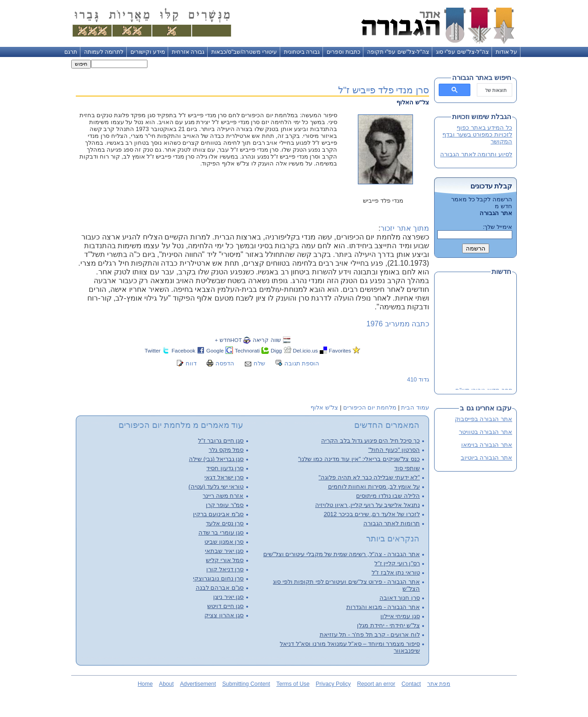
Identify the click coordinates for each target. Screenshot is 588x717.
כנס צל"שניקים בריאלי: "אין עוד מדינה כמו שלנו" (359, 459)
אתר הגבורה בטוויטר (486, 432)
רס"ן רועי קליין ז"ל (397, 563)
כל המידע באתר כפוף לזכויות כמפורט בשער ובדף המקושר (477, 134)
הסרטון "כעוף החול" (394, 450)
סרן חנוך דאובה (400, 598)
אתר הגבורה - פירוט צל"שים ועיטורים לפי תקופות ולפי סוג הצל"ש (346, 585)
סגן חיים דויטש (225, 606)
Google (215, 350)
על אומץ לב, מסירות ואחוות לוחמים (374, 487)
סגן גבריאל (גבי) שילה (216, 459)
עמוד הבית (415, 407)
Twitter (153, 350)
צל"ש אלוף (324, 407)
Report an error (376, 684)
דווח (191, 363)
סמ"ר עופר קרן (225, 505)
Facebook (183, 350)
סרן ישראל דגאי (224, 477)
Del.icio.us (305, 350)
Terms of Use (293, 684)
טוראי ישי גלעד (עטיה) (216, 487)
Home (145, 684)
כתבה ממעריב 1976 (398, 324)
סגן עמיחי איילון (400, 616)
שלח (259, 363)
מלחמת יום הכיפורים (370, 407)
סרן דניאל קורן (225, 569)
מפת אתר (439, 684)
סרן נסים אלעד (225, 523)
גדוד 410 (418, 379)
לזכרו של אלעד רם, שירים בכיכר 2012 (372, 514)
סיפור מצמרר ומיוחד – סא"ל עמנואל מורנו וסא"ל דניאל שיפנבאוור (350, 647)
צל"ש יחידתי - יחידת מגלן (388, 625)
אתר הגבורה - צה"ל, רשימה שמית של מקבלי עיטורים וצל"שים (342, 554)
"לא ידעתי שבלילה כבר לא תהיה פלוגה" (369, 477)
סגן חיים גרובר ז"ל (221, 441)
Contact (411, 684)
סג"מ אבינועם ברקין (218, 514)
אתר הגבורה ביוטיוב (486, 458)
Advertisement (198, 684)
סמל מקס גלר (226, 450)
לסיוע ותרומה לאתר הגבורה (476, 154)
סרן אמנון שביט (224, 542)
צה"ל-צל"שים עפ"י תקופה (398, 52)
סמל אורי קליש (225, 560)
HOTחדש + (228, 340)
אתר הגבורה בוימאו (487, 445)
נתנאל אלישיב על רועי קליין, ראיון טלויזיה (367, 505)
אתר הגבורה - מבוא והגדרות (383, 607)
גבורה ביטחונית (302, 52)
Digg (276, 350)
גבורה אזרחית (188, 52)
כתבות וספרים (343, 52)
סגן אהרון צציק (224, 615)
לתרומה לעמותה (104, 52)
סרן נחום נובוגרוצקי (218, 578)
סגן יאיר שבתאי (224, 551)
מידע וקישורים (147, 52)
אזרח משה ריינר (223, 496)
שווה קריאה (267, 340)
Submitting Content (246, 684)
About (166, 684)
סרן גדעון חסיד (225, 468)
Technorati (247, 350)
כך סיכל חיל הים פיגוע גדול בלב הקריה (370, 441)
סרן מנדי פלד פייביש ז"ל (384, 90)
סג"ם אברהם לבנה (220, 588)
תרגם (71, 52)
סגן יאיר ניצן (228, 597)
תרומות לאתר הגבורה (392, 523)
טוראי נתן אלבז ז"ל (396, 572)
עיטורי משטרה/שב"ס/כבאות (244, 52)
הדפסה (225, 363)
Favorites (340, 350)
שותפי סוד (407, 468)
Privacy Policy (333, 684)
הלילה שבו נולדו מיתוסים (388, 496)
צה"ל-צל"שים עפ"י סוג (462, 52)
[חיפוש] (495, 90)
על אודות (506, 52)
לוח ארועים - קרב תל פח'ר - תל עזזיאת (370, 634)
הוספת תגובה (302, 363)
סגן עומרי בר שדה (221, 532)
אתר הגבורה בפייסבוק (483, 419)
